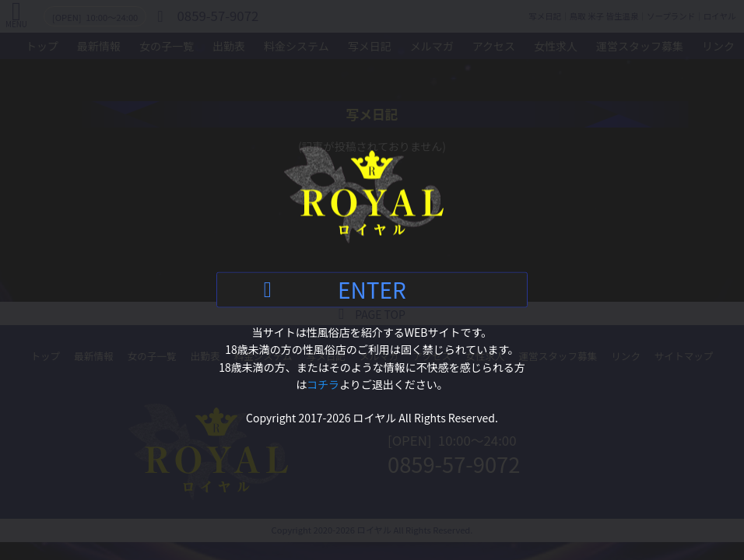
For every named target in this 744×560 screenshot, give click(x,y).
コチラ (323, 384)
